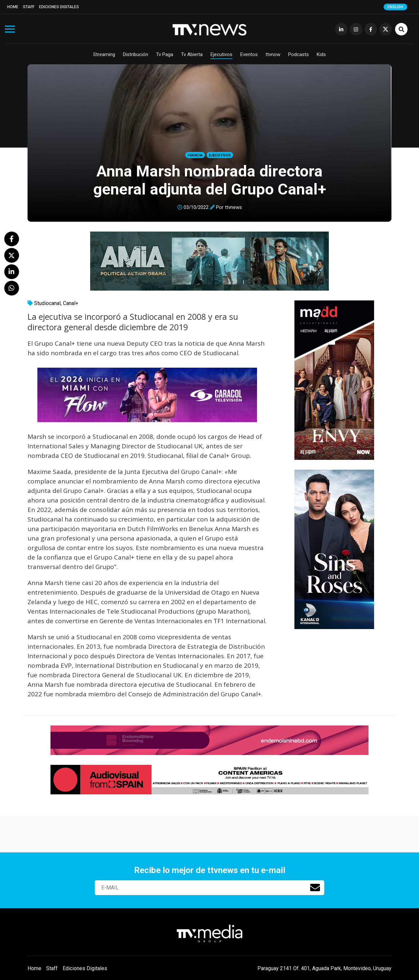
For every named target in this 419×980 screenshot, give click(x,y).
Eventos (249, 54)
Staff (29, 7)
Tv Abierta (192, 54)
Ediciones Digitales (59, 7)
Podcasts (299, 54)
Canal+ (71, 303)
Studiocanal (47, 303)
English (395, 7)
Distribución (136, 54)
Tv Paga (165, 54)
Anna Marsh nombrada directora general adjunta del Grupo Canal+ (210, 180)
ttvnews (233, 207)
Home (13, 7)
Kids (321, 54)
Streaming (104, 54)
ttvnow (273, 54)
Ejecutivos (221, 54)
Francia (195, 155)
